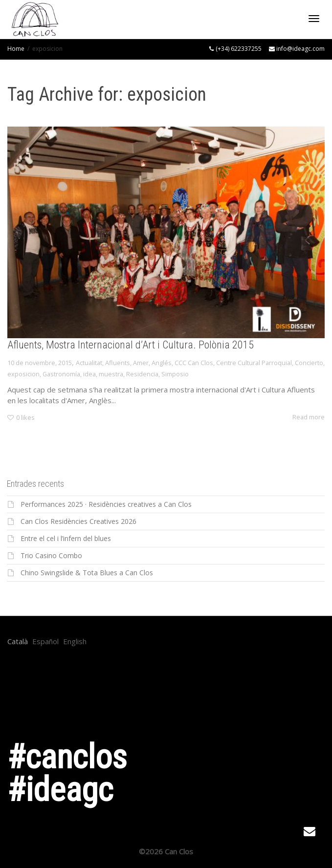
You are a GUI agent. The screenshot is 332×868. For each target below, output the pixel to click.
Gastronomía (61, 374)
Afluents (118, 363)
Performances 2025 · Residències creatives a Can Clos (106, 504)
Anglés (162, 363)
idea (89, 374)
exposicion (23, 374)
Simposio (175, 374)
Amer (141, 363)
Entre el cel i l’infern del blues (66, 538)
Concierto (309, 363)
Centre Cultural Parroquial (254, 363)
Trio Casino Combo (51, 555)
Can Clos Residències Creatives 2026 (78, 521)
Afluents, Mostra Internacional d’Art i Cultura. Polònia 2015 (131, 345)
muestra (111, 374)
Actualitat (89, 363)
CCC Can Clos (194, 363)
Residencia (142, 374)
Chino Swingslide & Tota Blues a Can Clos (87, 573)
